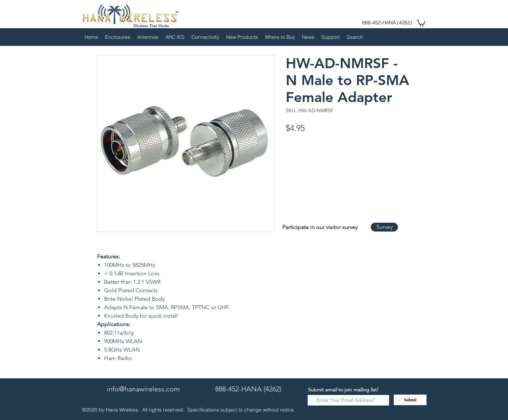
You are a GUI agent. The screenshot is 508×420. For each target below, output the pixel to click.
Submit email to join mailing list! (343, 390)
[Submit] (410, 400)
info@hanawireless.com (143, 389)
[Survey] (384, 227)
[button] (421, 23)
